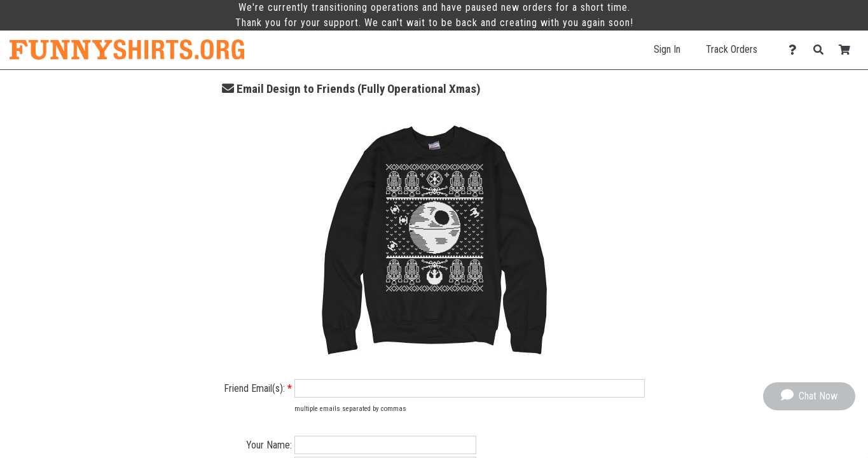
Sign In (667, 49)
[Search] (822, 50)
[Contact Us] (796, 50)
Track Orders (732, 49)
